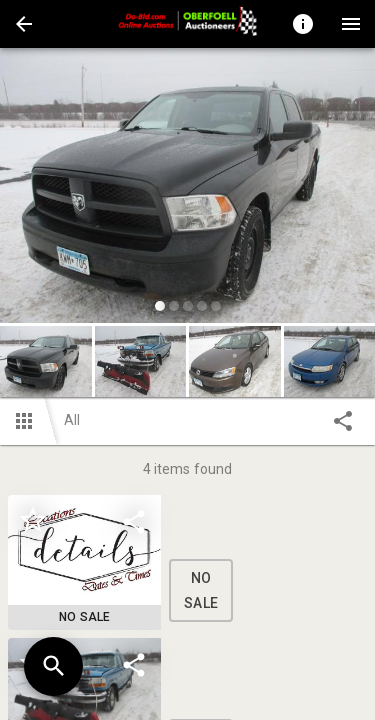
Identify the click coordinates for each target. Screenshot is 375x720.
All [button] (72, 420)
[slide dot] (160, 306)
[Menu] (351, 24)
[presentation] (188, 24)
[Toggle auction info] (303, 24)
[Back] (24, 24)
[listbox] (187, 188)
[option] (187, 188)
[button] (24, 24)
